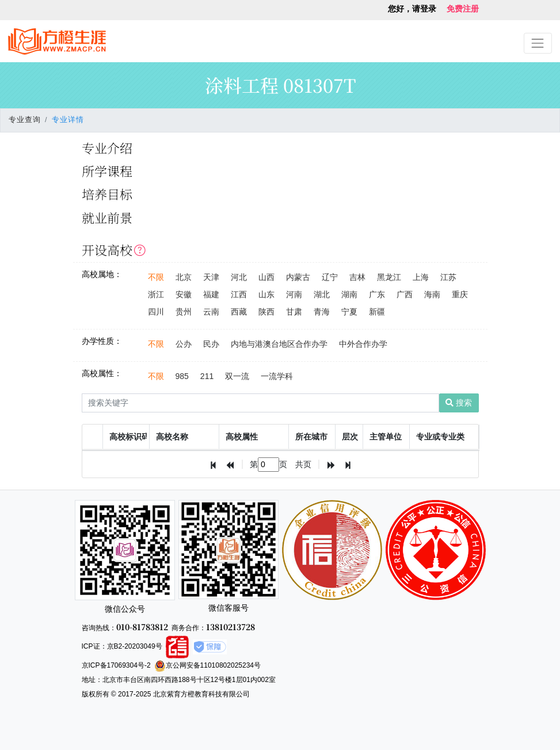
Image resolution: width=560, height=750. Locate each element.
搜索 (459, 403)
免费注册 (463, 9)
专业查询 (25, 120)
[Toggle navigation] (538, 43)
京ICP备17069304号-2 (116, 665)
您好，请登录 (412, 9)
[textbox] (268, 465)
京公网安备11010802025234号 (207, 665)
